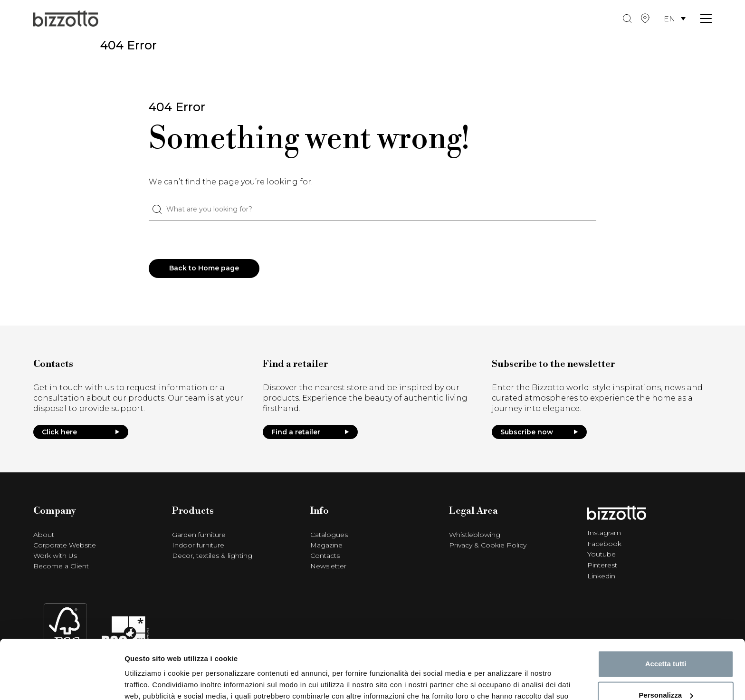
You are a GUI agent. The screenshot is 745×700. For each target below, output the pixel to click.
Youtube (602, 554)
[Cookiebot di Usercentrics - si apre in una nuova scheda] (62, 681)
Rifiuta (666, 674)
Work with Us (55, 556)
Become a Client (61, 566)
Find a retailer (310, 432)
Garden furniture (199, 535)
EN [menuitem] (669, 19)
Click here (81, 432)
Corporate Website (65, 546)
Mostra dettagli (150, 681)
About (44, 535)
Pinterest (602, 564)
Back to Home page (205, 268)
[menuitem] (675, 19)
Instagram (604, 533)
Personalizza (666, 642)
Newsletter (328, 566)
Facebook (604, 543)
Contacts (325, 556)
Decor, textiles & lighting (212, 556)
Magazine (326, 546)
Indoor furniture (198, 546)
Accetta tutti (666, 611)
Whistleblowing (475, 535)
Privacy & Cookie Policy (488, 546)
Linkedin (601, 575)
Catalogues (329, 535)
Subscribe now (539, 432)
